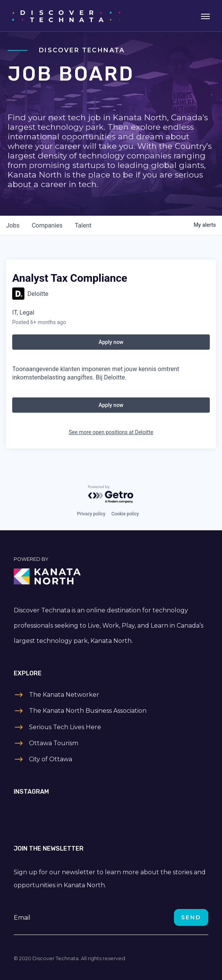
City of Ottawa (51, 759)
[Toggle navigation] (205, 16)
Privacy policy (91, 514)
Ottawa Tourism (54, 743)
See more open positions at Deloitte (111, 432)
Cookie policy (125, 514)
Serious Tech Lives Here (65, 727)
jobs (13, 225)
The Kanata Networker (64, 695)
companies (47, 225)
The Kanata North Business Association (88, 711)
